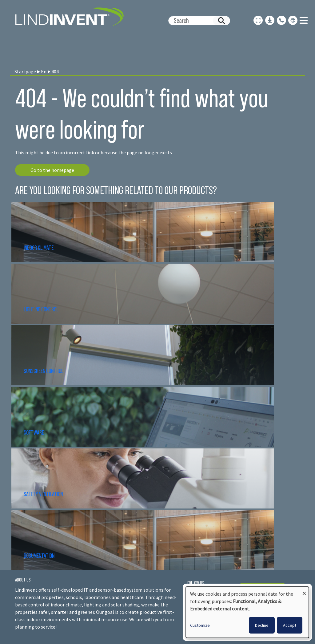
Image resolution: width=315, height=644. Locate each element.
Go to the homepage (52, 170)
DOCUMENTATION (39, 556)
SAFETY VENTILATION (43, 494)
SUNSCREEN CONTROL (44, 371)
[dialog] (247, 612)
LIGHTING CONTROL (41, 309)
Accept (290, 625)
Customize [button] (200, 625)
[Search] (197, 21)
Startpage (25, 71)
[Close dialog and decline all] (304, 591)
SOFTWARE (34, 432)
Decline (262, 625)
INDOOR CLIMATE (39, 248)
